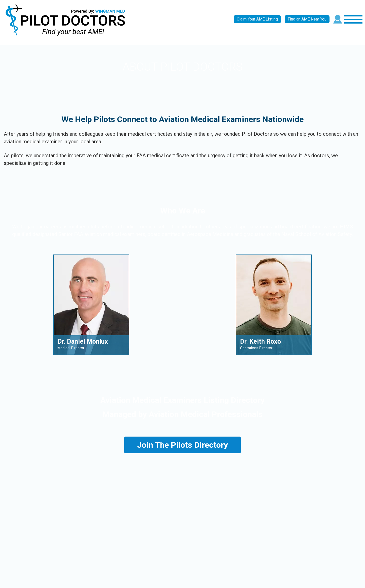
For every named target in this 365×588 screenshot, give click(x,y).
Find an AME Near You (307, 19)
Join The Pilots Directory (182, 445)
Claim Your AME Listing (257, 19)
